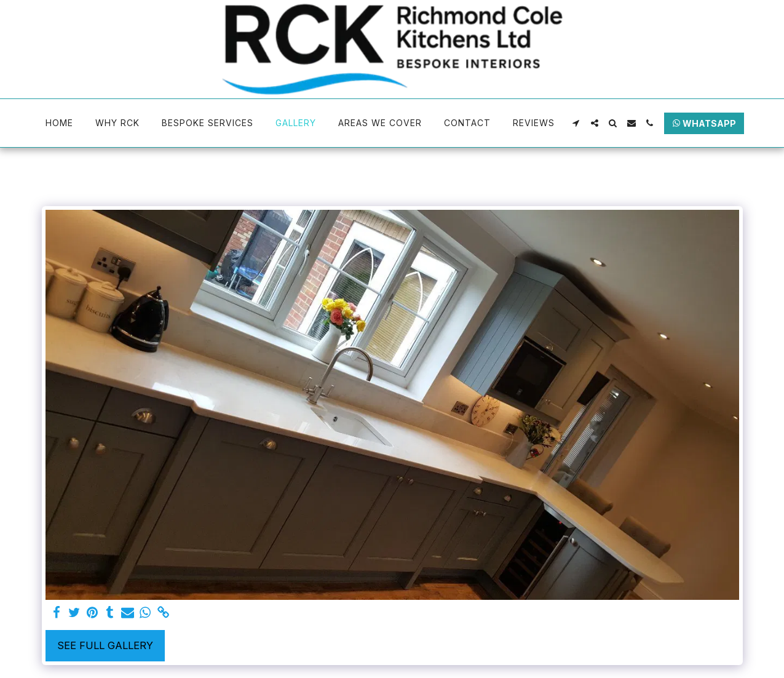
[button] (576, 123)
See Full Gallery (105, 645)
